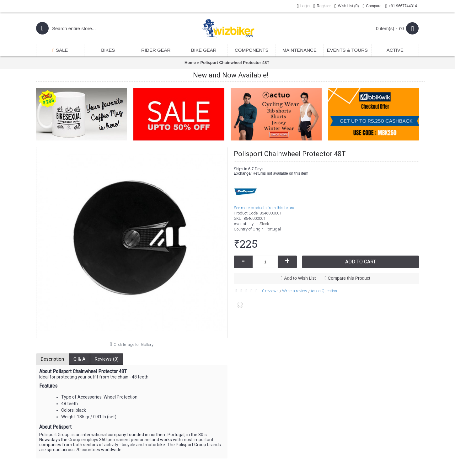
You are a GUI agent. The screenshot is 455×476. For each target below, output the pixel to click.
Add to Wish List (300, 278)
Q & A (79, 359)
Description (52, 359)
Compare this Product (349, 278)
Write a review (295, 291)
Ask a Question (324, 291)
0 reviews (270, 291)
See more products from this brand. (265, 208)
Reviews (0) (107, 359)
